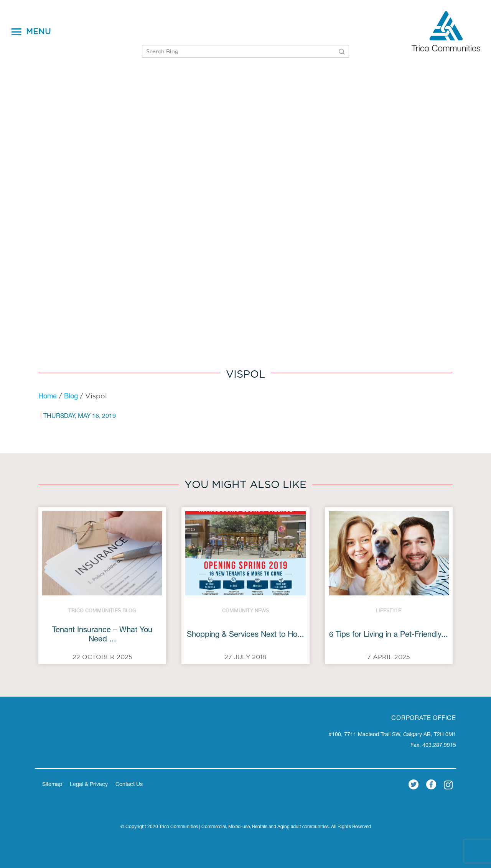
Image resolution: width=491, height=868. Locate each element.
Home (48, 397)
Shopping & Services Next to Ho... (245, 635)
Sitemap (52, 785)
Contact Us (129, 785)
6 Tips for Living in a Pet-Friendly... (389, 635)
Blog (71, 397)
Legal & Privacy (89, 785)
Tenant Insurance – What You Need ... (102, 635)
